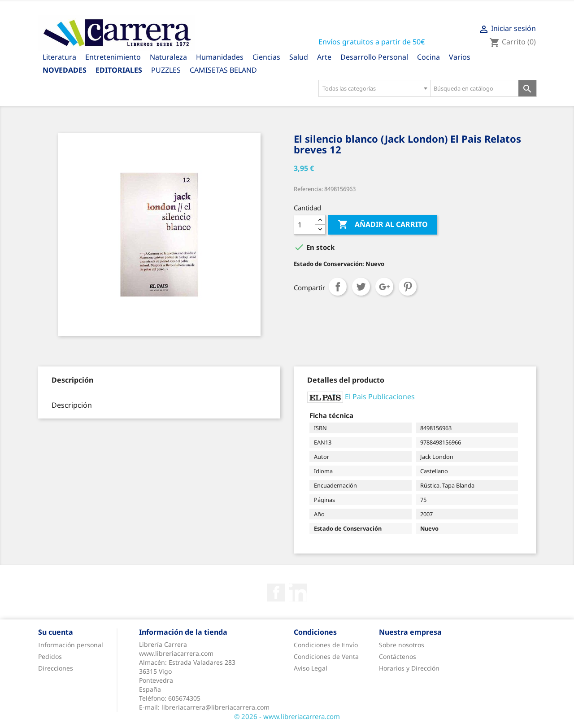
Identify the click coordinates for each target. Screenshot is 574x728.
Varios (460, 57)
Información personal (71, 645)
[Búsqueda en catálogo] (475, 88)
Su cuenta (56, 632)
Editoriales (119, 70)
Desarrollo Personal (374, 57)
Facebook (276, 593)
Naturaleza (168, 57)
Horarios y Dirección (409, 668)
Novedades (65, 70)
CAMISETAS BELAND (223, 70)
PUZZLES (166, 70)
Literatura (59, 57)
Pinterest (408, 287)
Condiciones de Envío (326, 645)
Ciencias (266, 57)
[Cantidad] (304, 225)
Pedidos (50, 656)
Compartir (338, 287)
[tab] (72, 380)
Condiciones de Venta (326, 656)
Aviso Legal (311, 668)
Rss (298, 593)
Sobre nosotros (402, 645)
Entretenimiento (113, 57)
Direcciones (56, 668)
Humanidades (220, 57)
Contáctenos (398, 656)
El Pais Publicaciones (380, 396)
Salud (299, 57)
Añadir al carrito (383, 225)
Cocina (428, 57)
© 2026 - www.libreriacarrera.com (287, 716)
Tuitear (361, 287)
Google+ (384, 287)
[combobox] (374, 88)
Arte (324, 57)
